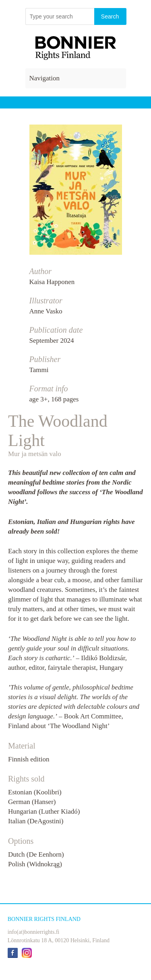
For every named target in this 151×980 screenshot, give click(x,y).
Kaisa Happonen (52, 282)
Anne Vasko (46, 311)
